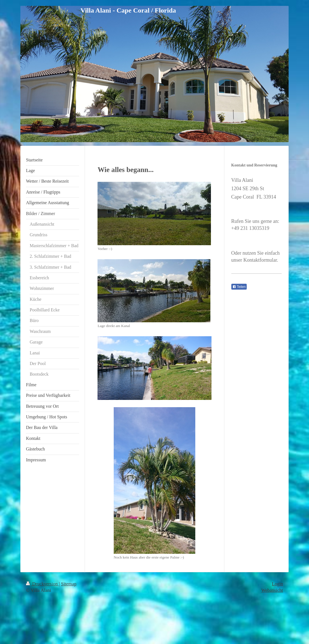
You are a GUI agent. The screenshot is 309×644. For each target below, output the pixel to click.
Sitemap (69, 584)
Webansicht (272, 590)
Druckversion (42, 584)
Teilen (239, 287)
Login (277, 584)
